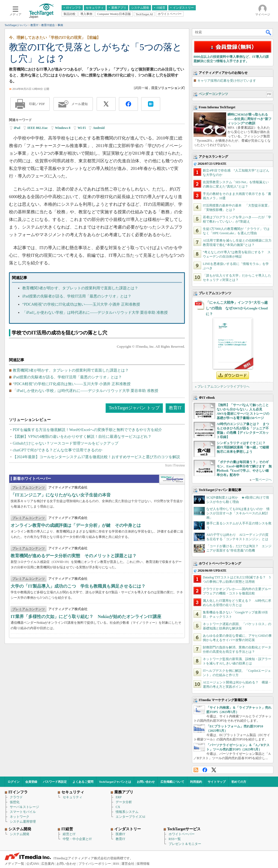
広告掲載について (172, 782)
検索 (269, 32)
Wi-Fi (82, 128)
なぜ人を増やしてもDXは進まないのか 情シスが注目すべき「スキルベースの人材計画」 (238, 513)
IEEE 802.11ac (38, 128)
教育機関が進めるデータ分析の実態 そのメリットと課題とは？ (74, 556)
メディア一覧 (14, 864)
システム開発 (20, 834)
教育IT (175, 408)
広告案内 (48, 864)
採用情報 (143, 864)
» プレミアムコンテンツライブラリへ (222, 387)
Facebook (205, 770)
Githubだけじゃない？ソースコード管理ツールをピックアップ (66, 443)
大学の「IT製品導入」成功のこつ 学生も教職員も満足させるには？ (78, 586)
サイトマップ (217, 782)
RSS (196, 770)
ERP (119, 797)
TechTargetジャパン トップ (134, 408)
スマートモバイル (23, 812)
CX (118, 807)
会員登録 (31, 782)
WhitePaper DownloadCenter (172, 480)
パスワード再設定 (55, 782)
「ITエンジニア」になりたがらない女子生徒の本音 (61, 495)
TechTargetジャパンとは (115, 782)
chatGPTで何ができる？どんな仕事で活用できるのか (58, 450)
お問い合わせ (146, 782)
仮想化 (15, 802)
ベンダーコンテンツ (213, 94)
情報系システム (127, 812)
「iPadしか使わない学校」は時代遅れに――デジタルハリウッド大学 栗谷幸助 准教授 (95, 313)
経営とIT (69, 834)
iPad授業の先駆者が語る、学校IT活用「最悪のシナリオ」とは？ (77, 296)
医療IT (120, 834)
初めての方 (239, 782)
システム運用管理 (23, 822)
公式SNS (33, 864)
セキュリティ (72, 797)
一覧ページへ (262, 480)
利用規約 (196, 782)
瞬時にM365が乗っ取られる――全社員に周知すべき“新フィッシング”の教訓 (249, 119)
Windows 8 (63, 128)
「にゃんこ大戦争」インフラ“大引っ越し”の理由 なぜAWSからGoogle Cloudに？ (237, 308)
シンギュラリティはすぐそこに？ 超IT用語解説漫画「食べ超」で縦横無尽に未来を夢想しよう (243, 447)
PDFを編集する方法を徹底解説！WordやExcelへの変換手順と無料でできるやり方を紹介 (87, 430)
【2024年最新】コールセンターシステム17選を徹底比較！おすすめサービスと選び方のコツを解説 (96, 457)
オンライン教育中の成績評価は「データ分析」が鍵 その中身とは (76, 525)
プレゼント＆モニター (185, 844)
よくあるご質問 (83, 782)
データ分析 (124, 802)
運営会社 (128, 864)
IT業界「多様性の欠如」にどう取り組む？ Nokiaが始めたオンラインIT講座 (86, 617)
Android (99, 128)
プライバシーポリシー (95, 864)
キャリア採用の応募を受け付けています (227, 81)
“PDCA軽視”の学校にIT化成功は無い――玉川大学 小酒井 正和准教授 (81, 304)
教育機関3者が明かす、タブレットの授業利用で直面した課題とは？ (80, 288)
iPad (17, 128)
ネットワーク (20, 817)
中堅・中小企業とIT (77, 839)
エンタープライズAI (130, 817)
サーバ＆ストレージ (24, 807)
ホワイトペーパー (182, 834)
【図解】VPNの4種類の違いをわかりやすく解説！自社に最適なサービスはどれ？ (82, 437)
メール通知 (80, 104)
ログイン (14, 782)
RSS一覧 (175, 839)
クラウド (16, 797)
